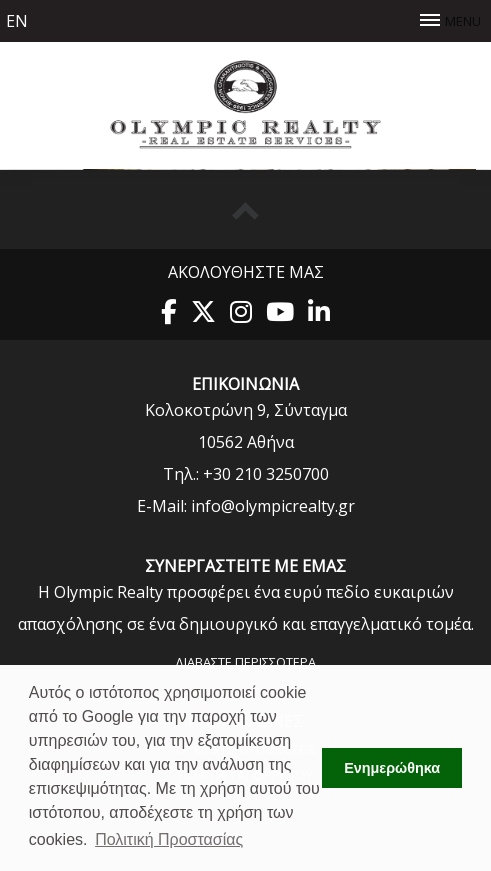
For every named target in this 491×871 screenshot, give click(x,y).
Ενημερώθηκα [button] (392, 768)
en (17, 21)
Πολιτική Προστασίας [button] (169, 839)
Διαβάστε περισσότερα (245, 662)
